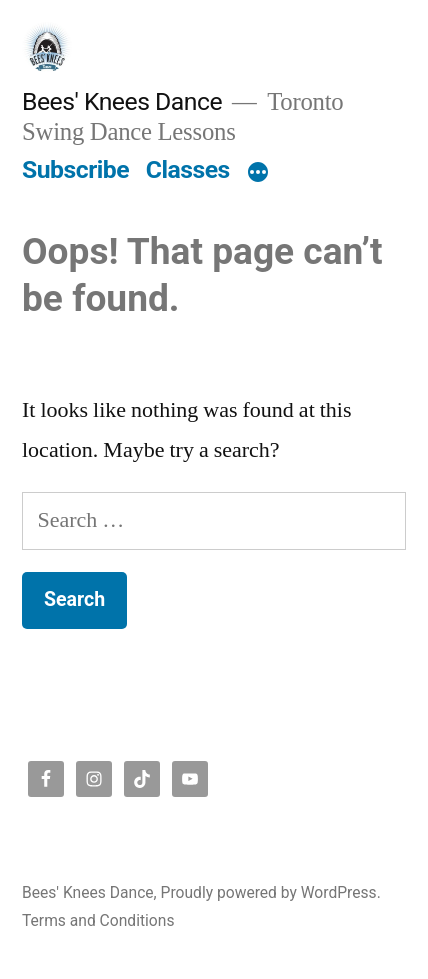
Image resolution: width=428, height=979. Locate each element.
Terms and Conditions (98, 920)
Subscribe (75, 169)
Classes (188, 169)
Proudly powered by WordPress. (271, 892)
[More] (258, 174)
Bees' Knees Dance (122, 101)
